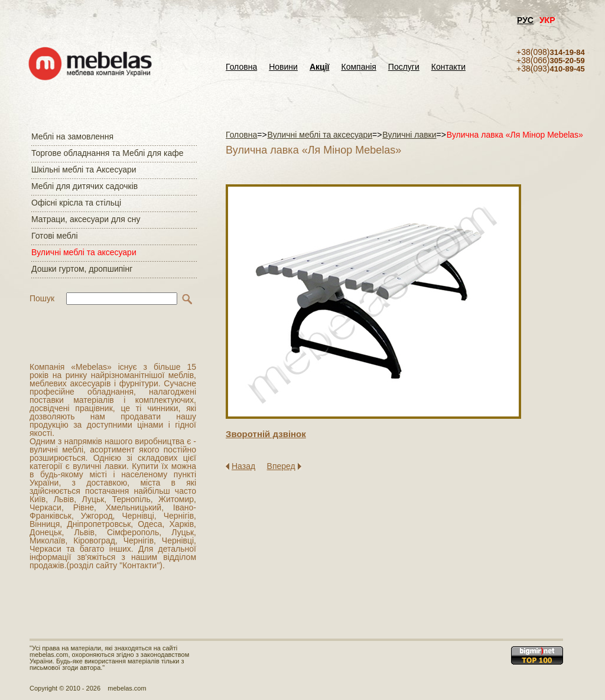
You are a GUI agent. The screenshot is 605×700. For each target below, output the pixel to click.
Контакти (448, 67)
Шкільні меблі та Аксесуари (84, 170)
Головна (241, 67)
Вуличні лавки (409, 135)
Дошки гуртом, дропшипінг (82, 269)
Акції (320, 67)
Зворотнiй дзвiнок (266, 434)
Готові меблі (55, 236)
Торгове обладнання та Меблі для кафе (108, 153)
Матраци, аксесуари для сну (86, 219)
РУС (525, 20)
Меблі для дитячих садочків (84, 186)
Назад (243, 466)
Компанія (358, 67)
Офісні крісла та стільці (76, 203)
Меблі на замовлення (72, 136)
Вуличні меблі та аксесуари (84, 252)
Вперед (281, 466)
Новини (283, 67)
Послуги (404, 67)
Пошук (42, 298)
